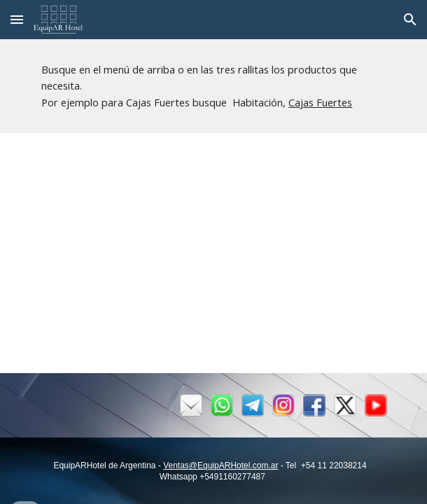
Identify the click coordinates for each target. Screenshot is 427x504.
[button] (17, 19)
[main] (213, 86)
